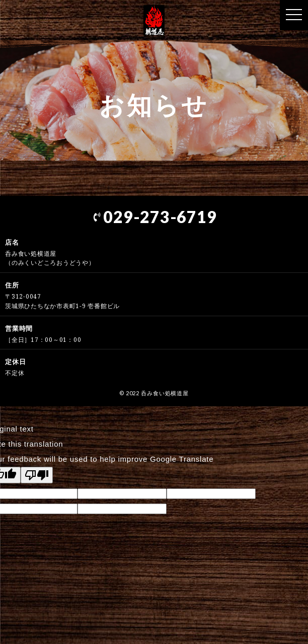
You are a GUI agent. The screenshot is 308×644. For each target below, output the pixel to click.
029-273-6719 (154, 217)
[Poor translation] (37, 475)
